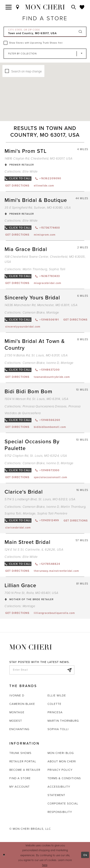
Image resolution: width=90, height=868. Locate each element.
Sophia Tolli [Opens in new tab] (58, 729)
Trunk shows (20, 753)
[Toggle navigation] (9, 7)
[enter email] (42, 670)
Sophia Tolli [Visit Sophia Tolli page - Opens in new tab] (57, 269)
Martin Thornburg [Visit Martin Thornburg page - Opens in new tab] (35, 269)
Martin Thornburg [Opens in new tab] (63, 721)
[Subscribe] (69, 670)
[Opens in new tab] (17, 186)
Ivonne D (17, 695)
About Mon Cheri (62, 761)
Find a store (20, 778)
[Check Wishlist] (82, 7)
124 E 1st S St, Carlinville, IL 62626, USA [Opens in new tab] (34, 550)
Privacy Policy (60, 770)
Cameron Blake (22, 704)
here (45, 865)
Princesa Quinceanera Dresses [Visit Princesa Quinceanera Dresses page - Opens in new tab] (45, 406)
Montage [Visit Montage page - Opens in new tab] (53, 312)
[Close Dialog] (4, 855)
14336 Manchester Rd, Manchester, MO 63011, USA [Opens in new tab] (41, 305)
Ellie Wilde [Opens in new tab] (57, 695)
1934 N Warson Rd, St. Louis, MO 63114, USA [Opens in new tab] (36, 399)
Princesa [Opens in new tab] (55, 712)
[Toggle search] (74, 7)
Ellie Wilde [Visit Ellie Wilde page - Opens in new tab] (30, 171)
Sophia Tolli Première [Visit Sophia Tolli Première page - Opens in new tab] (52, 513)
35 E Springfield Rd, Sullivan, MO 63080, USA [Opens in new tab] (38, 208)
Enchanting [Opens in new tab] (19, 729)
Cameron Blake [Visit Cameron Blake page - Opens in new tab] (34, 312)
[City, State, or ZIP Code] (45, 32)
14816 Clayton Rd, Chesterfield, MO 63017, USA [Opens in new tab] (39, 158)
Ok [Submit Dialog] (85, 855)
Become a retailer (25, 770)
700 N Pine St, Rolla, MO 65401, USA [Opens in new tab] (31, 593)
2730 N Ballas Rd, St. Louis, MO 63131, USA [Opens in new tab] (36, 355)
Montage (17, 712)
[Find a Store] (18, 7)
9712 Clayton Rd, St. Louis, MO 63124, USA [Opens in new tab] (36, 456)
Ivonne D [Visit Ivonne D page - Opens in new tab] (53, 363)
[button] (53, 87)
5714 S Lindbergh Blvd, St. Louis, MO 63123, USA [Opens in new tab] (40, 499)
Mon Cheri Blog (61, 753)
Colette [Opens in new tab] (54, 704)
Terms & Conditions (64, 778)
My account (20, 787)
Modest (16, 721)
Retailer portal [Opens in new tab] (23, 761)
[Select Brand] (45, 54)
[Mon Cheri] (31, 647)
